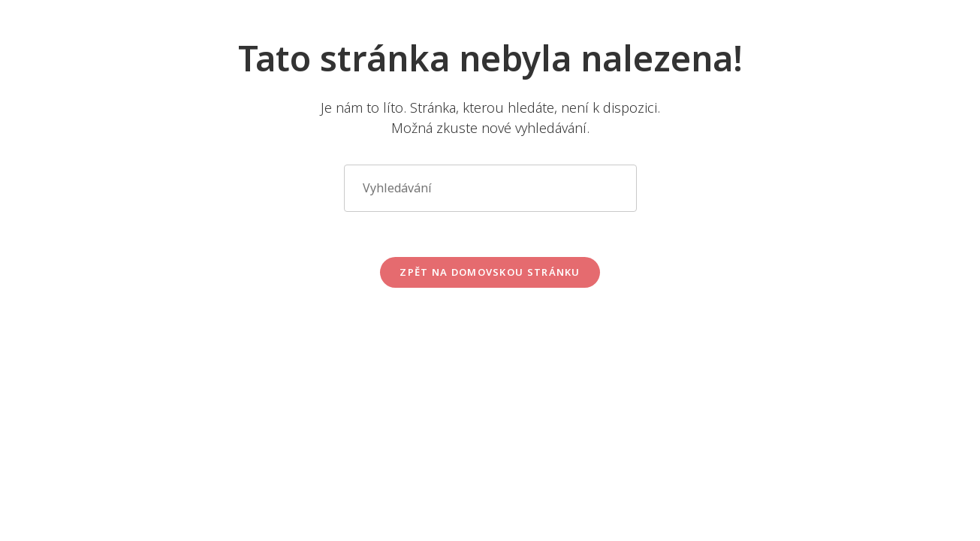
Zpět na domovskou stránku (490, 272)
